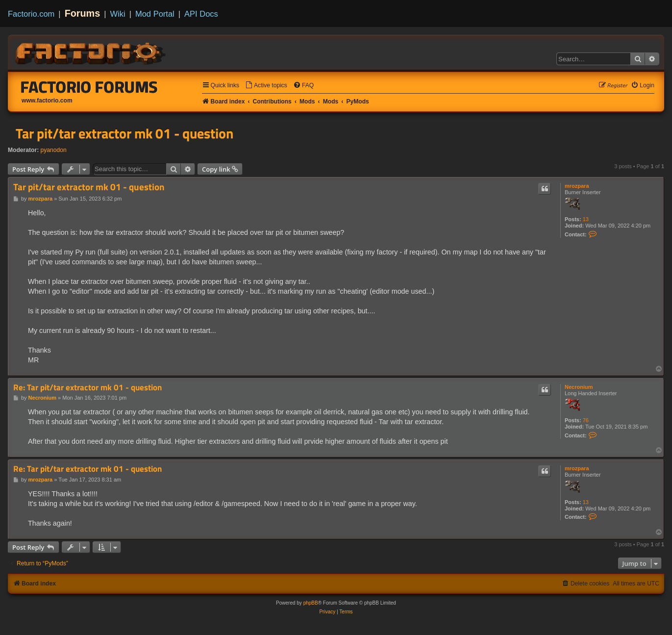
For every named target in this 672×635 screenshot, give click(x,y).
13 (586, 219)
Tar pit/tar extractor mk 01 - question (124, 133)
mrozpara (577, 186)
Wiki (118, 14)
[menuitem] (266, 86)
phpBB (311, 603)
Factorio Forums (89, 87)
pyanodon (54, 150)
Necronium (579, 387)
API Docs (201, 14)
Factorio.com (31, 14)
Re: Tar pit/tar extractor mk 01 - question (87, 388)
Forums (83, 13)
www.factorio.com (47, 101)
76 (586, 420)
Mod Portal (155, 14)
